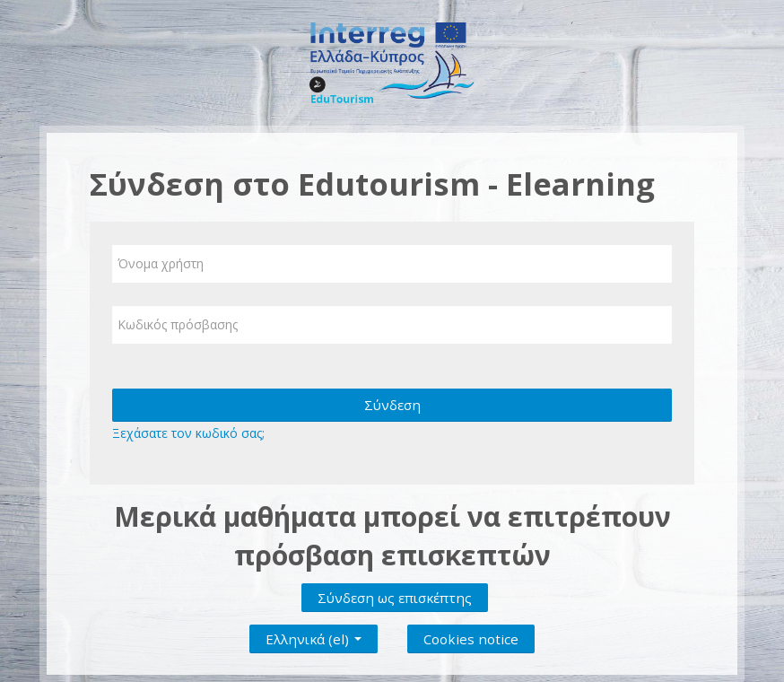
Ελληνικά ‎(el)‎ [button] (314, 635)
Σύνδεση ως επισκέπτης (395, 598)
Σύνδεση (392, 405)
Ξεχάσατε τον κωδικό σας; (188, 433)
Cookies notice (471, 639)
